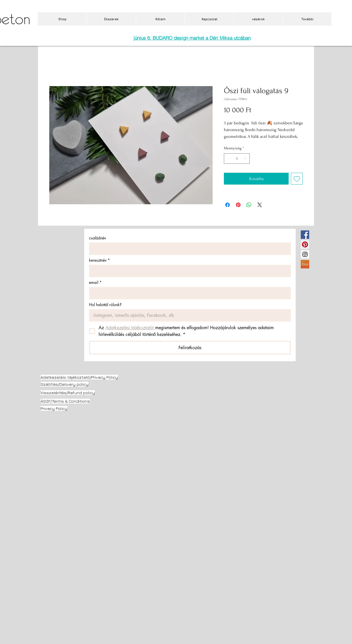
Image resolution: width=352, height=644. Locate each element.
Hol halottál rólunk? (105, 305)
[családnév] (188, 249)
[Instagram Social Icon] (305, 254)
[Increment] (245, 159)
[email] (188, 293)
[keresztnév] (188, 271)
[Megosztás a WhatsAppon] (249, 205)
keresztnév (99, 260)
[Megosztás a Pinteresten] (238, 205)
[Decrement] (228, 159)
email (95, 282)
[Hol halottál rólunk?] (188, 315)
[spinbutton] (237, 159)
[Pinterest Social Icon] (305, 244)
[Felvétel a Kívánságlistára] (297, 179)
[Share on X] (260, 205)
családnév (97, 238)
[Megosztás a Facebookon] (228, 205)
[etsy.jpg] (305, 264)
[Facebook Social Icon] (305, 235)
